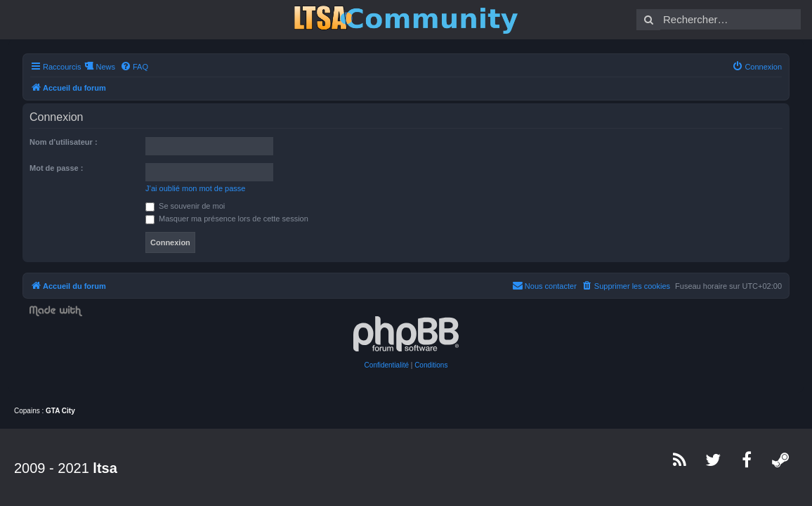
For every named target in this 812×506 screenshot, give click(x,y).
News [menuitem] (105, 67)
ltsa (105, 468)
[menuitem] (134, 67)
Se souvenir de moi (185, 206)
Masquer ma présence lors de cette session (227, 219)
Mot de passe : (56, 168)
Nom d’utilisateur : (64, 142)
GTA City (60, 411)
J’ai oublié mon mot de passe (195, 188)
